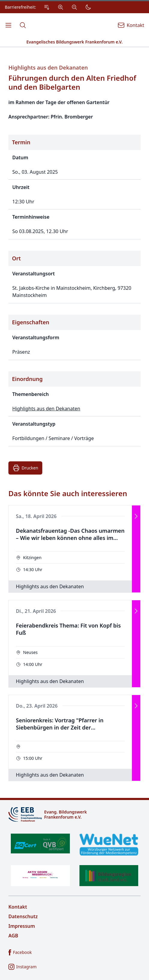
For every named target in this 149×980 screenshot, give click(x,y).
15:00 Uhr (33, 758)
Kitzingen (32, 557)
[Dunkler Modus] (88, 7)
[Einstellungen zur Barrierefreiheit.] (49, 7)
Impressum (22, 926)
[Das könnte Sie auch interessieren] (74, 635)
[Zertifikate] (74, 860)
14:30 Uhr (33, 569)
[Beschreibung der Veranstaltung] (74, 109)
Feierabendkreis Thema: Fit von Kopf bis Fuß (68, 629)
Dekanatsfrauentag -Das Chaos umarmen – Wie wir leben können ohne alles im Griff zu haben (70, 535)
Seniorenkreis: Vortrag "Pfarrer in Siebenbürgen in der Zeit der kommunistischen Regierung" (60, 724)
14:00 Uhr (33, 664)
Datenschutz (23, 916)
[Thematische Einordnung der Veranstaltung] (74, 409)
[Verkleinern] (74, 7)
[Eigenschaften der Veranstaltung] (74, 338)
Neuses (30, 652)
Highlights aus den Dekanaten (48, 68)
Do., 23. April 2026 (37, 706)
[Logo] (74, 814)
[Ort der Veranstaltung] (74, 277)
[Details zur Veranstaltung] (74, 256)
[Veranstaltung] (74, 549)
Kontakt (18, 907)
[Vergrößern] (61, 7)
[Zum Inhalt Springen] (47, 7)
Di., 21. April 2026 (36, 611)
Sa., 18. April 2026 (36, 516)
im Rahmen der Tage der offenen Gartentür (59, 102)
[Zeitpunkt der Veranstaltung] (74, 187)
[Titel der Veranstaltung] (74, 81)
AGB (13, 936)
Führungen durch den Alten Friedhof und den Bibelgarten (72, 82)
